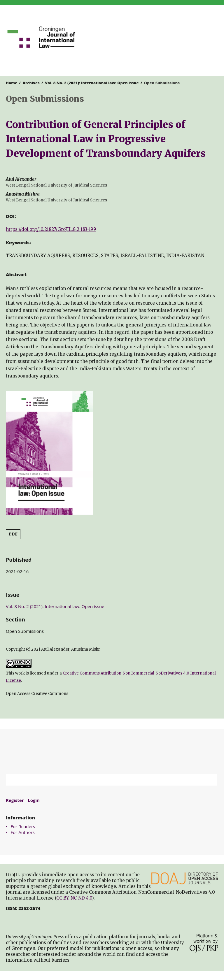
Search (209, 780)
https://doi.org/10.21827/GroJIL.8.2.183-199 (51, 229)
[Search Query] (104, 780)
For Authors (23, 832)
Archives (31, 83)
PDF (13, 534)
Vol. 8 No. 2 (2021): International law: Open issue (92, 83)
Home (12, 83)
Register (15, 800)
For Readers (23, 826)
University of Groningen (112, 751)
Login (34, 800)
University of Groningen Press (167, 35)
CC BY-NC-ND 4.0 (74, 898)
